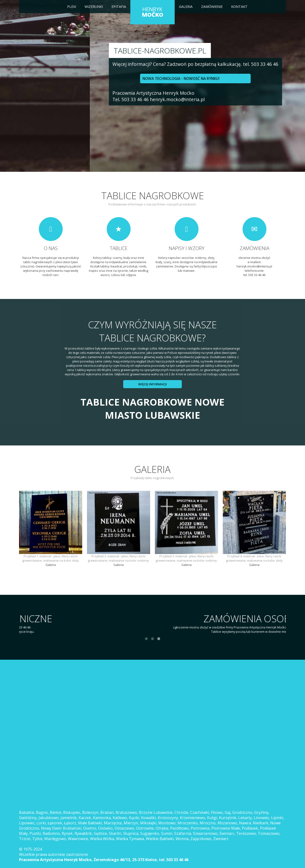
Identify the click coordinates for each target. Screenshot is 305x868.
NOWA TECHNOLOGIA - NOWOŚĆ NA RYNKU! (75, 79)
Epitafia (119, 7)
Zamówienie (212, 7)
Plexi (72, 7)
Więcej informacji (152, 384)
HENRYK (152, 12)
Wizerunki (94, 7)
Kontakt (239, 7)
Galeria (186, 7)
